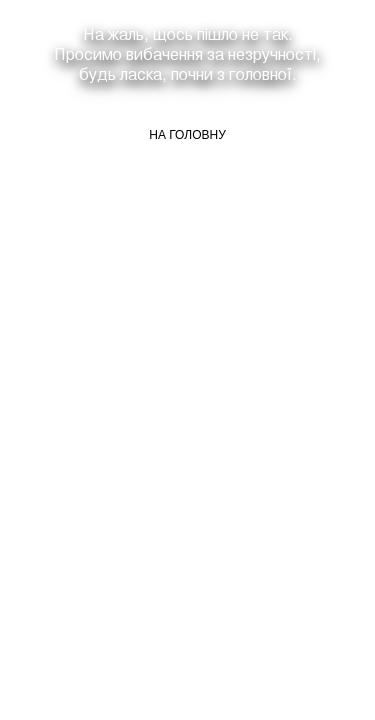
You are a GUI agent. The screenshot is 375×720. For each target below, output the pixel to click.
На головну (187, 135)
